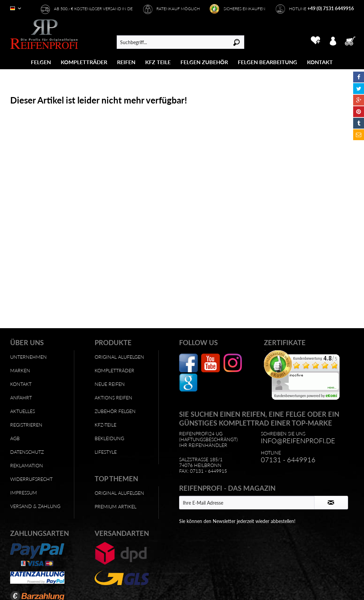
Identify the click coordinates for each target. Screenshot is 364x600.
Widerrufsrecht (31, 479)
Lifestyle (106, 452)
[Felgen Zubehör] (204, 62)
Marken (20, 370)
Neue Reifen (110, 384)
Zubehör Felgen (115, 411)
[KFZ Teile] (158, 62)
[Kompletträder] (84, 62)
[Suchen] (237, 42)
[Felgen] (41, 62)
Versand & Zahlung (35, 506)
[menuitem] (41, 62)
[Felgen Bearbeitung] (267, 62)
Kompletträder (114, 370)
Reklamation (27, 465)
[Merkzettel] (315, 40)
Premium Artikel (116, 507)
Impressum (24, 493)
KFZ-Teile (106, 425)
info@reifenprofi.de (298, 440)
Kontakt (21, 384)
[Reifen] (126, 62)
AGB (15, 438)
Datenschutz (27, 452)
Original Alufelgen (119, 357)
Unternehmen (28, 357)
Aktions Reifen (113, 398)
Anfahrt (21, 398)
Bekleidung (109, 438)
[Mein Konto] (333, 40)
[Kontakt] (320, 62)
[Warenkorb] (352, 40)
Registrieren (26, 425)
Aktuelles (23, 411)
